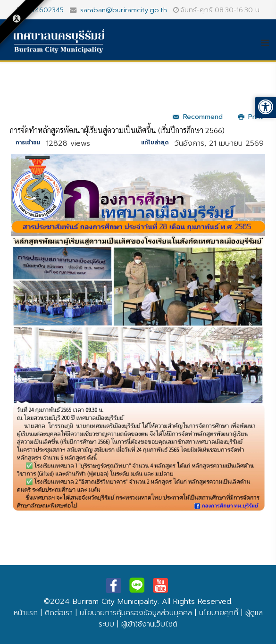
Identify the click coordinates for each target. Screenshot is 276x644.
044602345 (45, 10)
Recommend (198, 117)
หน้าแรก (26, 613)
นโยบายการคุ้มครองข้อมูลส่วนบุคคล (136, 613)
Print (250, 117)
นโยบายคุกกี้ (219, 613)
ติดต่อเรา (59, 613)
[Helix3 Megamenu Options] (268, 43)
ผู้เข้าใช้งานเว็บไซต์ (149, 624)
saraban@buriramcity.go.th (124, 10)
